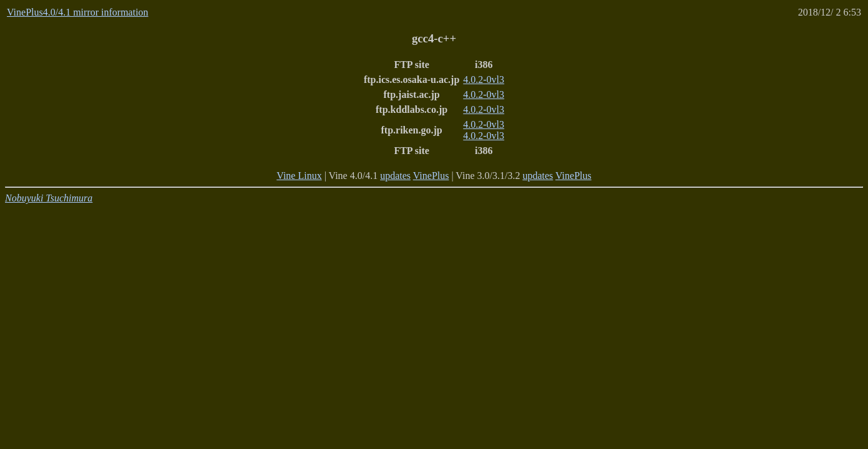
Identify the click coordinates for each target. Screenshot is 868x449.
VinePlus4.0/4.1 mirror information (78, 12)
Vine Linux (299, 176)
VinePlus (431, 176)
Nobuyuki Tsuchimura (49, 198)
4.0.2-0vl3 (484, 80)
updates (395, 176)
